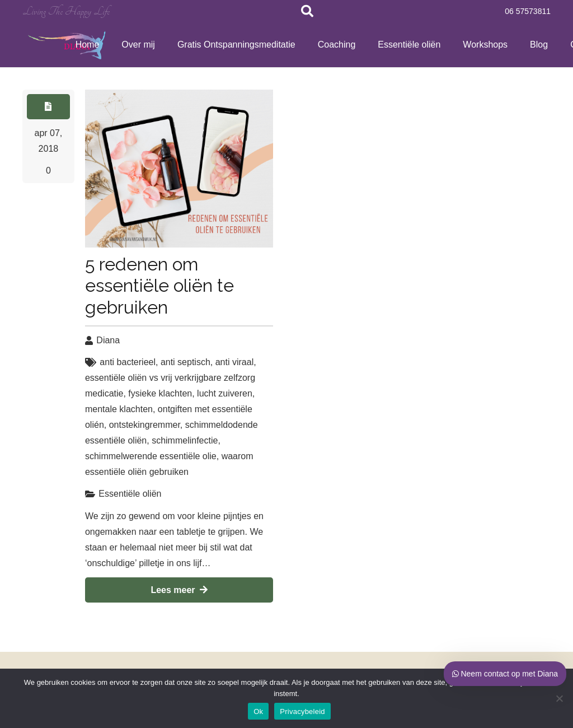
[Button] (48, 107)
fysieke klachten (160, 393)
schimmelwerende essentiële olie (151, 456)
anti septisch (185, 362)
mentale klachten (119, 409)
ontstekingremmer (145, 425)
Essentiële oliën (130, 494)
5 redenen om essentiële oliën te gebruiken (159, 286)
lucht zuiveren (225, 393)
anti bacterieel (128, 362)
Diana (108, 340)
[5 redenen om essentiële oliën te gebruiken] (179, 169)
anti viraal (234, 362)
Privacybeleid (302, 711)
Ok (258, 711)
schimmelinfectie (185, 440)
